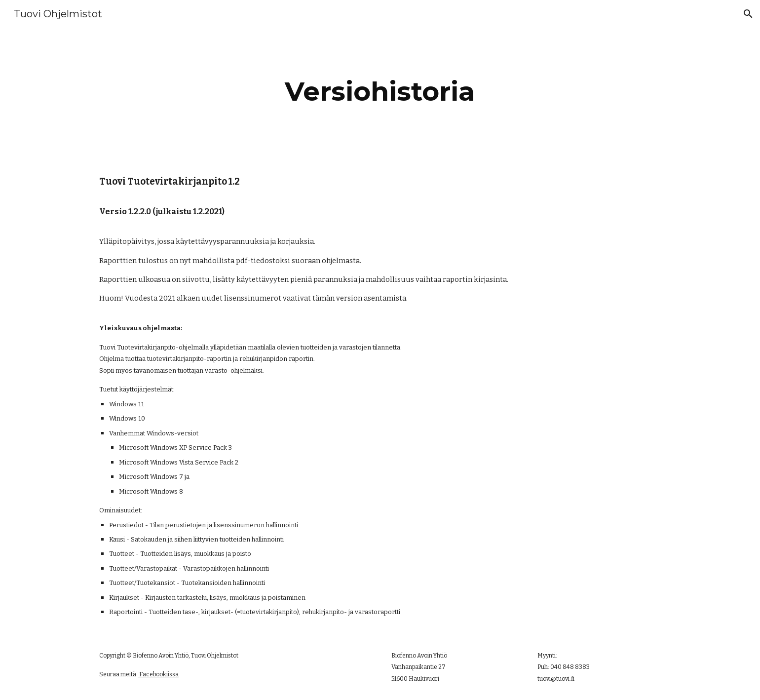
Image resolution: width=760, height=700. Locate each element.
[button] (748, 14)
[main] (380, 92)
